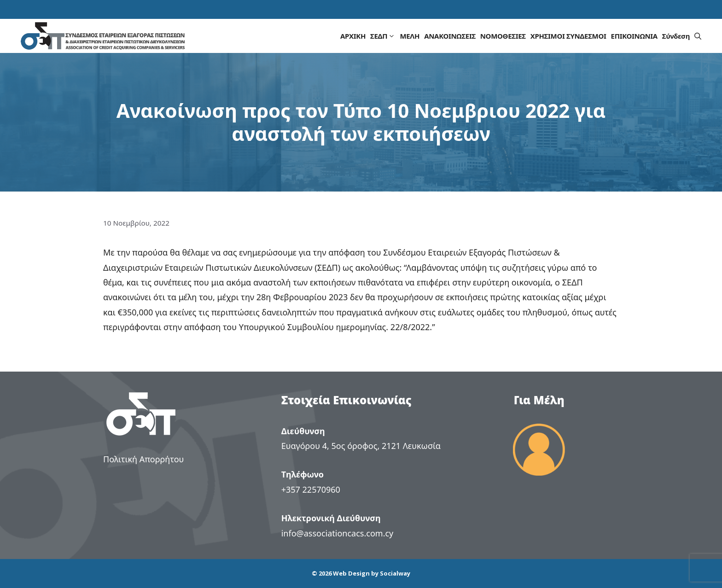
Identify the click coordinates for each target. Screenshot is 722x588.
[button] (698, 36)
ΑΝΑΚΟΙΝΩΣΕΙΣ (450, 36)
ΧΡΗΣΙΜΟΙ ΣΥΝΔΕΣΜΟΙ (568, 36)
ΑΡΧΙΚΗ (353, 36)
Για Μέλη (539, 400)
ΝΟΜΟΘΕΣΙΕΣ (503, 36)
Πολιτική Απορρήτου (143, 459)
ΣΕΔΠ (384, 36)
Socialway (395, 573)
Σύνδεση (676, 36)
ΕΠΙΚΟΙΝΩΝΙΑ (634, 36)
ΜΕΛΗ (410, 36)
